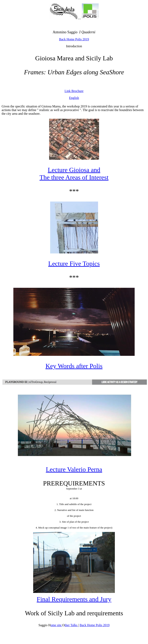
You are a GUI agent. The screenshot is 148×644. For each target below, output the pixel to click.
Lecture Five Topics (74, 264)
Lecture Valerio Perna (74, 469)
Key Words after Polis (74, 366)
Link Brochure (74, 91)
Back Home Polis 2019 (74, 39)
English (74, 98)
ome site (56, 625)
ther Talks (71, 625)
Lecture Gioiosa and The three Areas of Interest (74, 174)
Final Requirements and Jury (74, 599)
